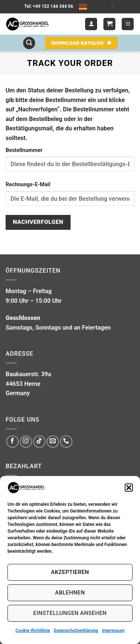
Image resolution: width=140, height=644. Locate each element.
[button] (129, 488)
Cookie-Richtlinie (33, 631)
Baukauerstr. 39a (28, 374)
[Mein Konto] (91, 24)
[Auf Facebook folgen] (13, 442)
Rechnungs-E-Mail (28, 185)
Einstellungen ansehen (70, 613)
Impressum (113, 631)
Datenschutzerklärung (76, 631)
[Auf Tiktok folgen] (39, 442)
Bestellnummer (24, 150)
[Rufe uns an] (66, 442)
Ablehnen (70, 593)
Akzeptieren (70, 572)
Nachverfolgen (38, 222)
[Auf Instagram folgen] (26, 442)
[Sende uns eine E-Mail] (53, 442)
